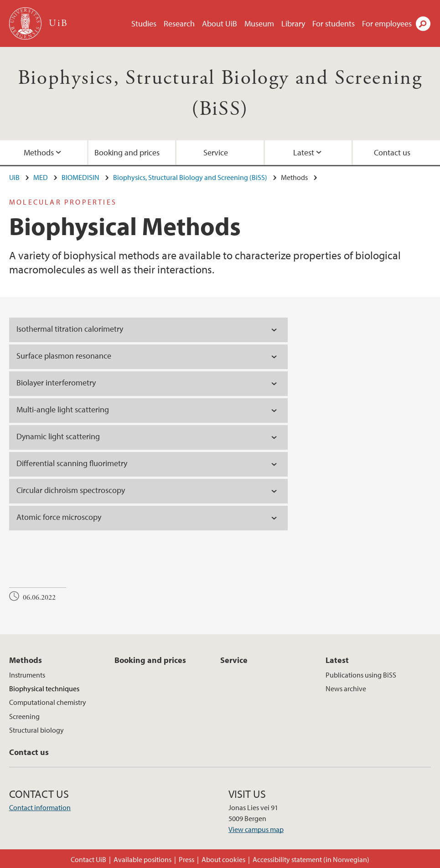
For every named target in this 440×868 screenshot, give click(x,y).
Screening (24, 716)
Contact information (40, 807)
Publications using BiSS (361, 675)
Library (293, 23)
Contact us (392, 152)
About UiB (220, 23)
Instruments (27, 675)
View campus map (256, 829)
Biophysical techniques (44, 688)
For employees (387, 23)
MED (41, 177)
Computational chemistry (48, 702)
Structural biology (36, 730)
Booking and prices (127, 152)
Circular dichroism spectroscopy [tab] (71, 490)
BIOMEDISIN (80, 177)
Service (216, 152)
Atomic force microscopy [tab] (59, 517)
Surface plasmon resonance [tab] (64, 356)
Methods (39, 152)
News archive (346, 688)
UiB (14, 177)
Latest (304, 152)
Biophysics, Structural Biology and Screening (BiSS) (190, 177)
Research (179, 23)
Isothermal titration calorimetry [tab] (70, 329)
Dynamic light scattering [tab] (58, 436)
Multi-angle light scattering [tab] (63, 409)
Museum (259, 23)
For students (334, 23)
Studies (144, 23)
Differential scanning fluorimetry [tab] (72, 463)
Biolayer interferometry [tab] (56, 383)
